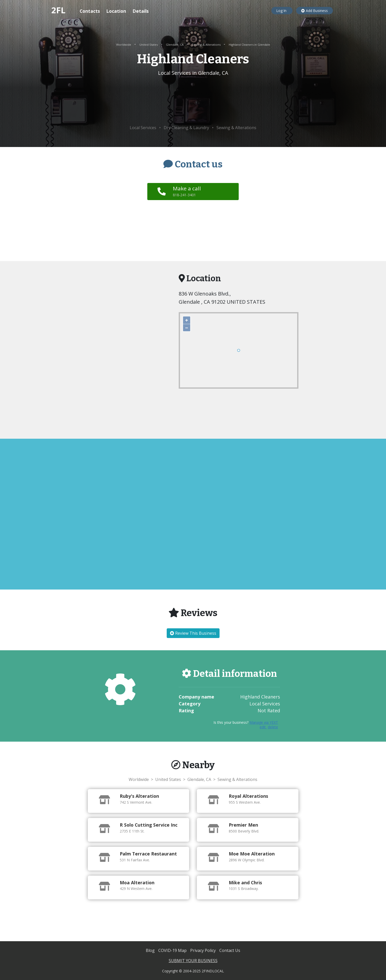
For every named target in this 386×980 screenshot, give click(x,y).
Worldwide (124, 45)
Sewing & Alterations (207, 45)
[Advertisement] (193, 101)
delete (273, 727)
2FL (58, 10)
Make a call (187, 191)
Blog (151, 950)
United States (149, 45)
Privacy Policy (203, 950)
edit (263, 727)
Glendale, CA (175, 45)
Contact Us (230, 950)
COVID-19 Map (173, 950)
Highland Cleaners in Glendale (249, 45)
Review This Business (193, 633)
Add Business (315, 11)
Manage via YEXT (264, 722)
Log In (282, 11)
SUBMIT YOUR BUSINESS (193, 961)
